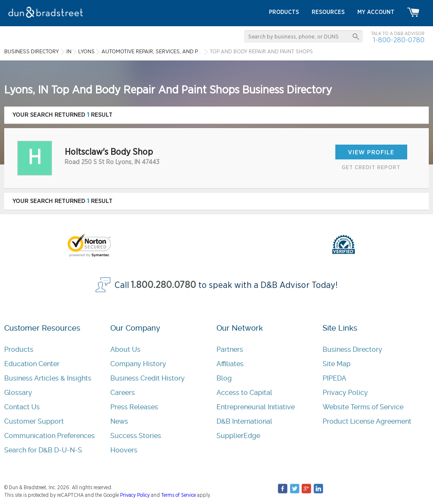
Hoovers (124, 450)
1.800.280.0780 (164, 285)
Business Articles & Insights (48, 378)
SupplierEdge (238, 436)
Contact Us (22, 407)
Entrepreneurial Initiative (256, 407)
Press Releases (134, 407)
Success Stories (136, 436)
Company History (138, 364)
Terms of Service (178, 495)
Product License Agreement (367, 421)
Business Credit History (148, 378)
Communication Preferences (49, 436)
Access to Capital (244, 393)
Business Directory (352, 349)
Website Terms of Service (363, 407)
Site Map (337, 364)
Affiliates (230, 364)
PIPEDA (334, 378)
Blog (224, 378)
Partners (230, 349)
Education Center (32, 364)
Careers (123, 393)
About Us (125, 349)
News (119, 421)
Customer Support (34, 421)
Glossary (18, 393)
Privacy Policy (345, 393)
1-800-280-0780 (399, 40)
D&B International (244, 421)
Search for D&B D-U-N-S (43, 450)
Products (19, 349)
